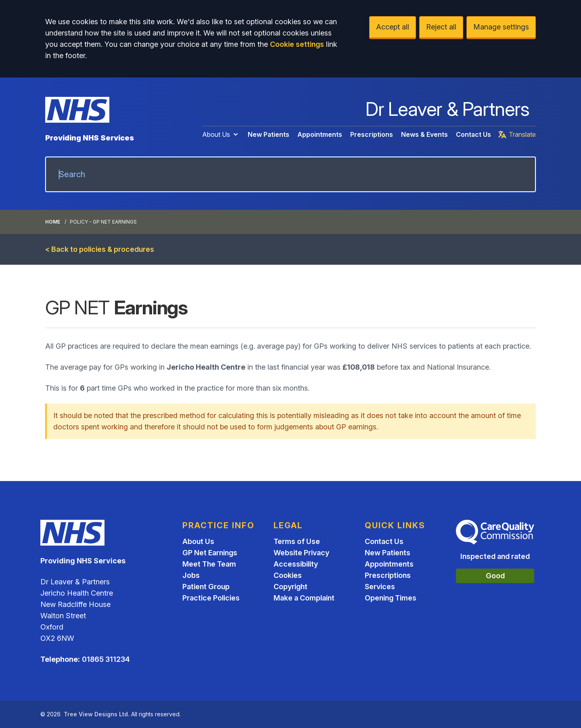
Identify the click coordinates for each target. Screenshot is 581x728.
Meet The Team (209, 564)
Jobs (191, 575)
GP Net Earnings (210, 553)
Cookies (288, 575)
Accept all (393, 27)
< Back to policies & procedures (100, 249)
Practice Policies (211, 598)
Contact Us (473, 134)
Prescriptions (372, 134)
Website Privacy (301, 553)
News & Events (424, 134)
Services (380, 587)
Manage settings (501, 27)
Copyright (290, 587)
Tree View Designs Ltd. (97, 714)
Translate (517, 134)
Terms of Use (297, 541)
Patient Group (206, 587)
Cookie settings (297, 44)
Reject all (441, 27)
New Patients (269, 134)
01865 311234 (106, 659)
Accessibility (296, 564)
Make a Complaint (304, 598)
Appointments (320, 134)
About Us (221, 134)
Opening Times (391, 598)
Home (53, 222)
